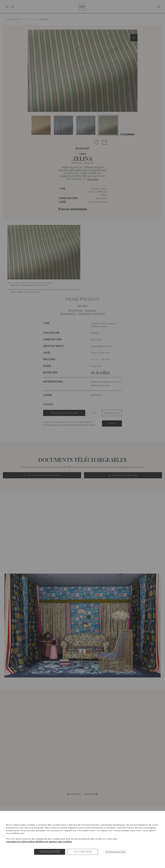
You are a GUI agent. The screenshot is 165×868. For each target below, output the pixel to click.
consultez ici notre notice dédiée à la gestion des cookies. (39, 842)
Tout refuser (83, 852)
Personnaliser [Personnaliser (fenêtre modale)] (116, 852)
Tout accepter (50, 852)
